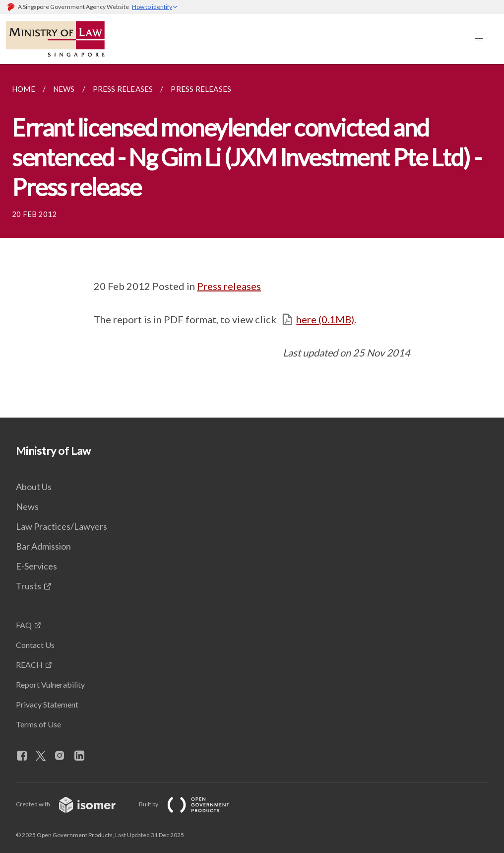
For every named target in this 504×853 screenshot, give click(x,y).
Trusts (29, 586)
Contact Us (35, 645)
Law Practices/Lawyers (62, 526)
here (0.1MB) (325, 319)
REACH (29, 665)
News (27, 506)
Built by (192, 804)
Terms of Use (38, 724)
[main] (252, 241)
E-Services (36, 566)
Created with (74, 804)
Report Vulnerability (50, 684)
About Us (34, 487)
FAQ (24, 625)
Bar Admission (43, 546)
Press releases (229, 286)
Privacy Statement (47, 704)
